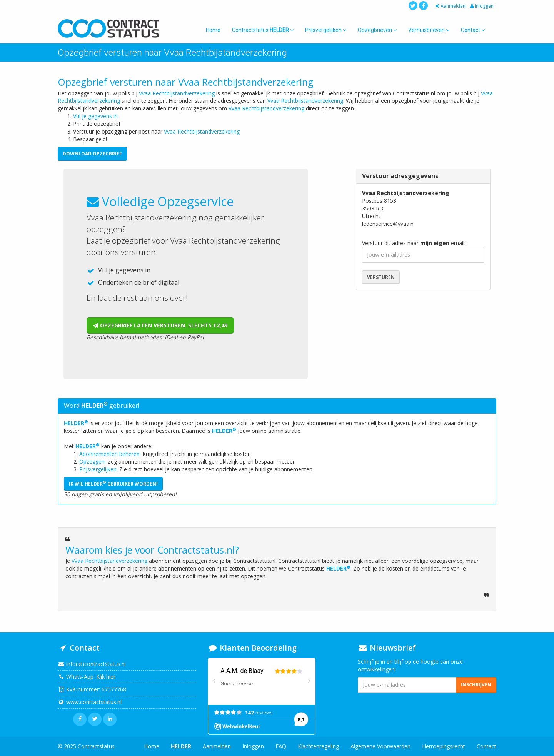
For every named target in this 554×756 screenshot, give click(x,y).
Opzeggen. (93, 461)
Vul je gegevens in (95, 116)
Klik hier (106, 677)
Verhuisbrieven (429, 30)
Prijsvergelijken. (98, 469)
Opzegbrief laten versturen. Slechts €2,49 (160, 325)
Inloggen (481, 6)
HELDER (76, 423)
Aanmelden (450, 6)
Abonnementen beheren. (110, 454)
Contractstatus (263, 30)
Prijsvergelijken (326, 30)
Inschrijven (476, 685)
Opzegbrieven (377, 30)
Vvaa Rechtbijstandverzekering (177, 93)
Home (213, 30)
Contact (473, 30)
